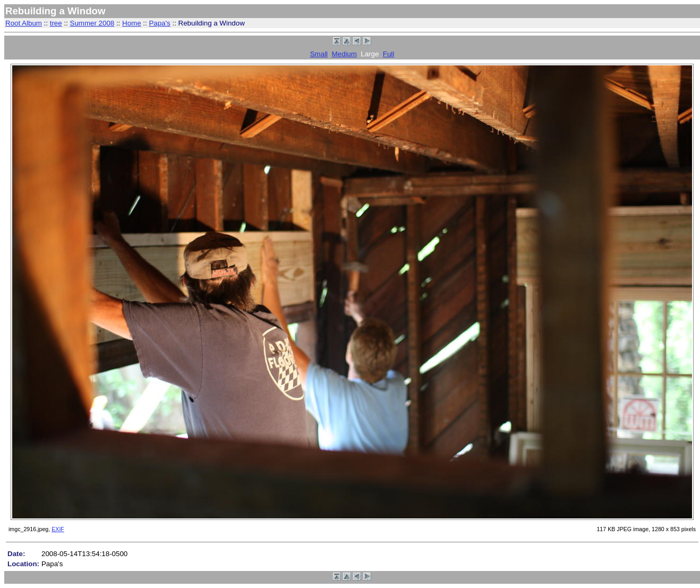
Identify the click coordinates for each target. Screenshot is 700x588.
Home (132, 23)
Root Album (24, 23)
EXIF (58, 529)
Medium (344, 54)
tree (56, 23)
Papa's (159, 23)
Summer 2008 (92, 23)
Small (319, 54)
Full (389, 54)
